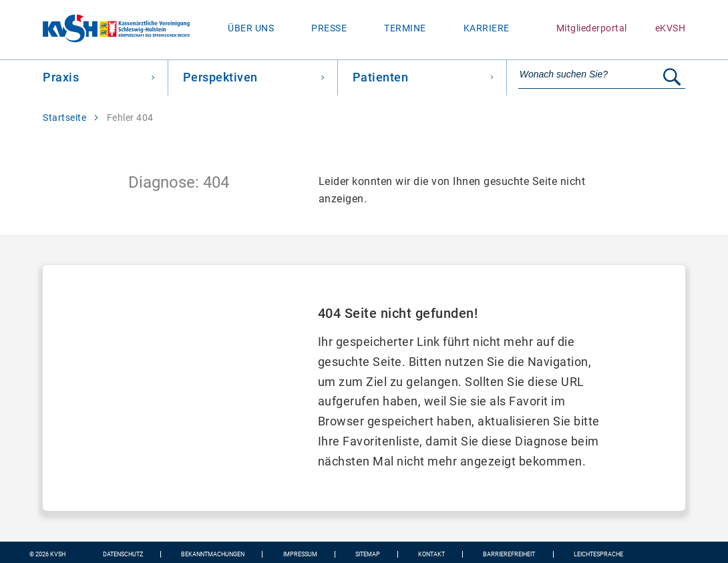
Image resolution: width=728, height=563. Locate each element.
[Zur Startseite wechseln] (95, 30)
